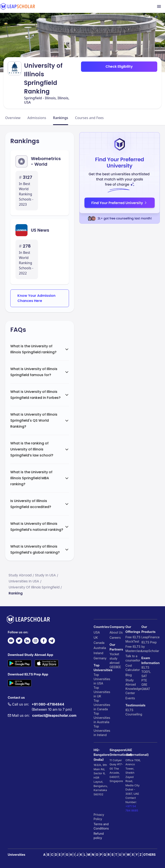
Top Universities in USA (102, 679)
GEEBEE (115, 667)
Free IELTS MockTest (133, 639)
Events (130, 698)
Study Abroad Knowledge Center (133, 687)
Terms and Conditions (101, 826)
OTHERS (149, 855)
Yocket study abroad (115, 658)
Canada (99, 643)
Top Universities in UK (102, 692)
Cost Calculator (133, 668)
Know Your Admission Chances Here (36, 298)
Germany (100, 658)
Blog (129, 675)
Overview (13, 118)
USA (97, 632)
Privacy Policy (99, 817)
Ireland (99, 653)
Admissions (37, 118)
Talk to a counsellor (133, 658)
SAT (144, 676)
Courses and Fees (89, 118)
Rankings (61, 118)
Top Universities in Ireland (102, 731)
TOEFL (146, 672)
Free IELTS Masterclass (133, 649)
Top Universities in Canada (102, 705)
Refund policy (99, 836)
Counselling (133, 714)
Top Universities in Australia (102, 718)
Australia (100, 648)
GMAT (146, 689)
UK (96, 638)
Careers (115, 638)
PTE (144, 680)
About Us (116, 632)
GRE (144, 685)
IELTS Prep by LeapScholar (149, 647)
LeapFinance (149, 637)
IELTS (129, 710)
